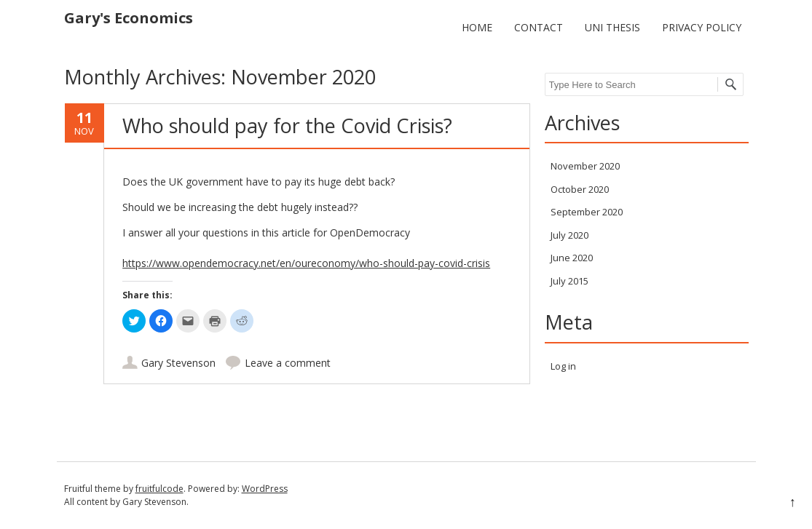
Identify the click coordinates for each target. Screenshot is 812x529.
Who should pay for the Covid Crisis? (287, 126)
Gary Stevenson (178, 363)
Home (477, 27)
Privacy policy (702, 27)
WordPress (265, 489)
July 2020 (569, 235)
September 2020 (587, 212)
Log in (563, 366)
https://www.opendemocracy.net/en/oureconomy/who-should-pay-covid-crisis (306, 263)
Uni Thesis (612, 27)
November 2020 (585, 166)
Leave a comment (288, 363)
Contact (539, 27)
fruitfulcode (159, 489)
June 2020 (572, 258)
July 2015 (569, 281)
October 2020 (580, 189)
